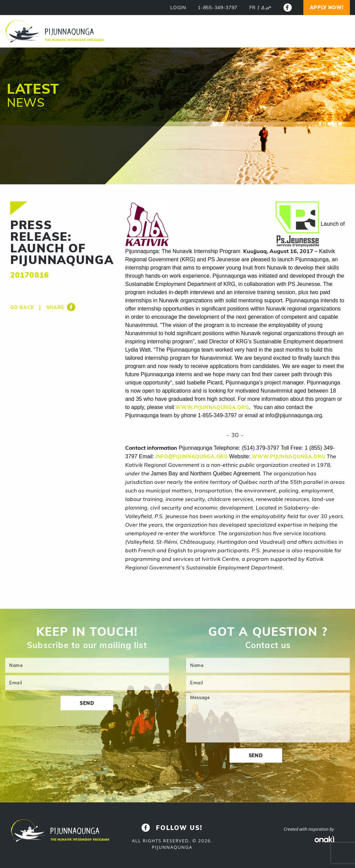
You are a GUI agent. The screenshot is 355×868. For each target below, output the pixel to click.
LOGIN (178, 8)
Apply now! (327, 8)
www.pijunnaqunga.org (212, 407)
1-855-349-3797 (218, 8)
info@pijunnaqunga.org (192, 457)
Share (61, 307)
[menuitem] (253, 8)
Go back (22, 307)
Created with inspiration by (309, 829)
